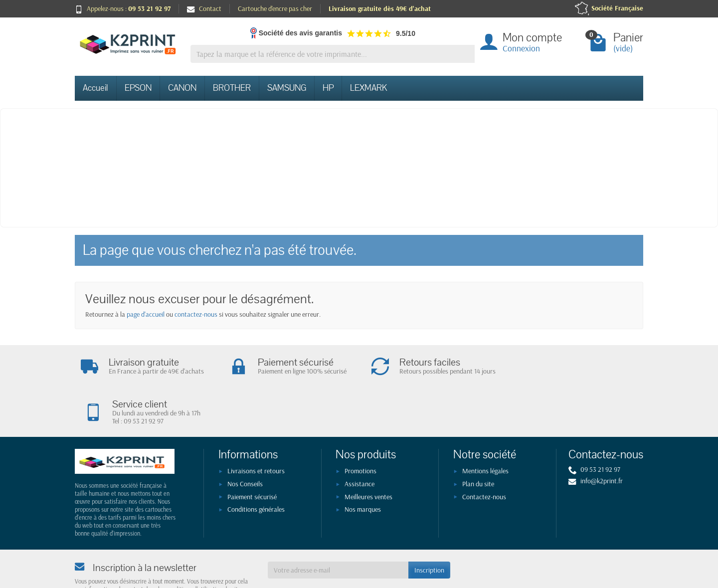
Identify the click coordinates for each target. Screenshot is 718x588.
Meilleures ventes (368, 455)
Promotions (360, 429)
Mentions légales (485, 429)
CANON (182, 88)
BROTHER (232, 88)
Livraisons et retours (256, 429)
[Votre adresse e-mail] (338, 528)
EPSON (138, 88)
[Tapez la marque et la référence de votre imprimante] (333, 54)
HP (328, 88)
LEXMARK (368, 88)
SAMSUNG (287, 88)
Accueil (95, 88)
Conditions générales (256, 467)
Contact (204, 8)
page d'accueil (146, 314)
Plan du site (478, 442)
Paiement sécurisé (252, 455)
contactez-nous (196, 314)
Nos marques (363, 467)
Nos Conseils (245, 442)
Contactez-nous (484, 455)
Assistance (359, 442)
